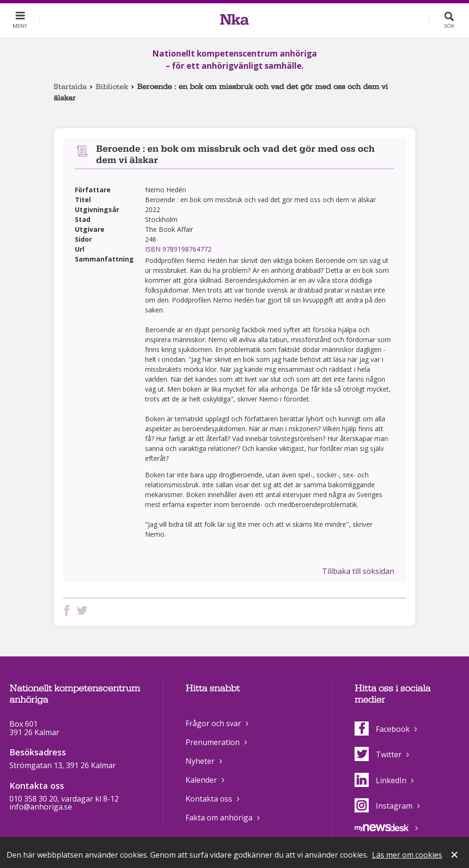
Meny (20, 26)
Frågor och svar (213, 723)
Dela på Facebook (69, 610)
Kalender (201, 780)
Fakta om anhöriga (219, 818)
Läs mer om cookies (407, 855)
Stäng (455, 856)
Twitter (378, 754)
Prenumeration (213, 742)
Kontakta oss (209, 799)
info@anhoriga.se (41, 807)
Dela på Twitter (84, 610)
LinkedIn (380, 780)
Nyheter (200, 761)
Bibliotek (112, 87)
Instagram (384, 806)
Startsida (70, 87)
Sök (449, 26)
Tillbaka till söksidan (358, 571)
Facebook (382, 729)
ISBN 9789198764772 (178, 249)
